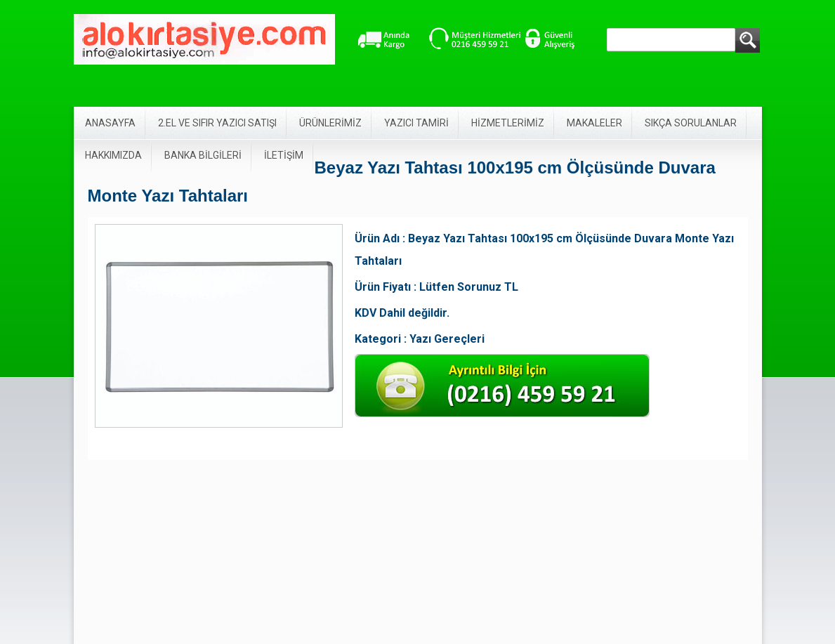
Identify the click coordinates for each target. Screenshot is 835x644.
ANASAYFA (110, 123)
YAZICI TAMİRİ (416, 123)
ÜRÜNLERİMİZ (330, 123)
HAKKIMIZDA (113, 155)
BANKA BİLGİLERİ (203, 155)
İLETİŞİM (284, 155)
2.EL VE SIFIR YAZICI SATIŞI (217, 123)
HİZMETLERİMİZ (508, 123)
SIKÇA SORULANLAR (691, 123)
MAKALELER (594, 123)
